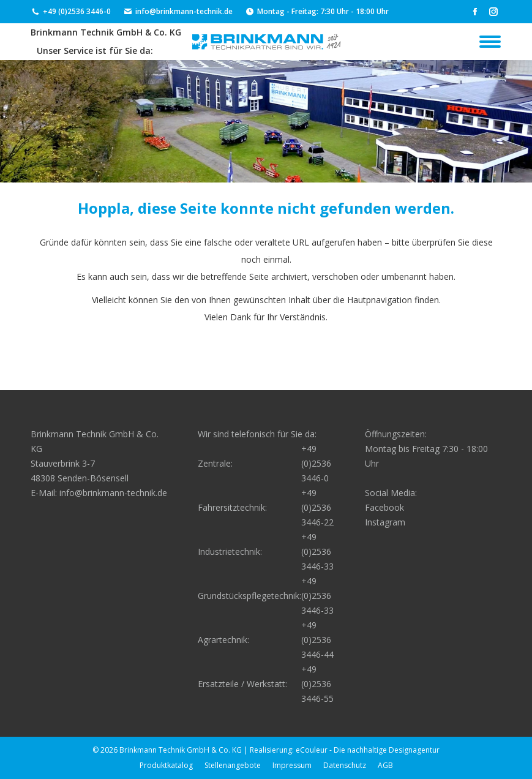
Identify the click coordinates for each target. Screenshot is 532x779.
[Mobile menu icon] (490, 42)
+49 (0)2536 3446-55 (317, 684)
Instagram (385, 522)
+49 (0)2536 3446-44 (317, 640)
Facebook (384, 507)
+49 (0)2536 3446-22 (317, 507)
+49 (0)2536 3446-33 (317, 551)
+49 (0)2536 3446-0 (71, 12)
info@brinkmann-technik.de (178, 12)
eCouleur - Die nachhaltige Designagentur (368, 750)
